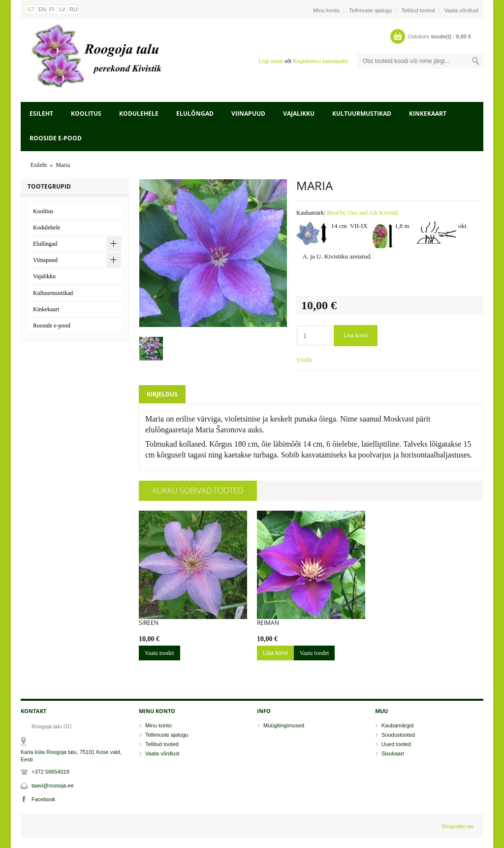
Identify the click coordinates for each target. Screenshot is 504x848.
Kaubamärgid (397, 725)
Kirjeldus (162, 394)
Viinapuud (248, 114)
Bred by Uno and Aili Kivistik (362, 213)
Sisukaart (393, 753)
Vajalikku (299, 114)
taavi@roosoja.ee (53, 785)
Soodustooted (398, 735)
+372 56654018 (50, 772)
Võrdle (304, 360)
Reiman (268, 623)
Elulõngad (195, 114)
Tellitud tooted (418, 10)
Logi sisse (271, 61)
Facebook (43, 799)
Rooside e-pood (56, 138)
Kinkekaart (428, 114)
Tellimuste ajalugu (370, 10)
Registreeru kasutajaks (320, 61)
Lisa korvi (356, 335)
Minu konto (326, 10)
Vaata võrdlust (461, 10)
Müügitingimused (284, 725)
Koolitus (86, 114)
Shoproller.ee (457, 826)
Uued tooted (396, 744)
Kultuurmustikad (362, 114)
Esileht (41, 114)
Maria (63, 165)
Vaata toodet (159, 653)
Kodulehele (139, 114)
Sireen (149, 623)
